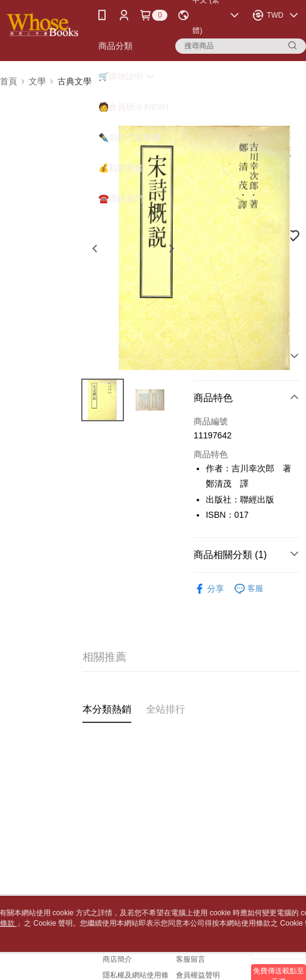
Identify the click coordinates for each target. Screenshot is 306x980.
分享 (209, 589)
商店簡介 (117, 959)
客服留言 (191, 959)
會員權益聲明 (198, 975)
